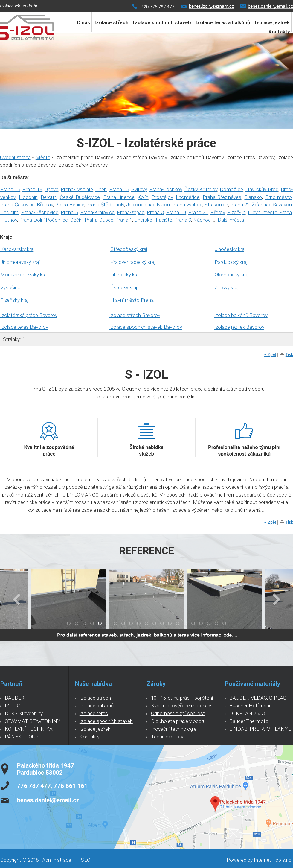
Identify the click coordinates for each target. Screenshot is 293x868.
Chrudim (9, 212)
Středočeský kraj (129, 249)
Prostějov (162, 197)
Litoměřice (188, 197)
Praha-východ (187, 205)
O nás (83, 22)
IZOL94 (13, 706)
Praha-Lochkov (166, 189)
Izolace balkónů (97, 706)
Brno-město (278, 197)
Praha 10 (176, 212)
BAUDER (15, 698)
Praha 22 (240, 205)
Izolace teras (94, 713)
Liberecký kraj (125, 275)
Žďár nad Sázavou (272, 205)
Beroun (49, 197)
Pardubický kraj (231, 262)
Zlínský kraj (227, 287)
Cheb (101, 189)
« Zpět (270, 354)
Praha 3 (155, 212)
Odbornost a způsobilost (178, 713)
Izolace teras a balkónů (223, 22)
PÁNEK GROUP (22, 737)
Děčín (76, 220)
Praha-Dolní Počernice (44, 220)
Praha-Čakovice (17, 205)
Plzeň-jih (236, 212)
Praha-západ (131, 212)
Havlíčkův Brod (262, 189)
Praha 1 (124, 220)
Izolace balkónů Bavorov (241, 315)
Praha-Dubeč (99, 220)
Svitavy (139, 189)
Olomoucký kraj (232, 275)
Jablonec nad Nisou (148, 205)
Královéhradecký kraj (133, 262)
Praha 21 (198, 212)
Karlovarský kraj (17, 249)
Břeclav (45, 205)
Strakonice (216, 205)
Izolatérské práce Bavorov (29, 315)
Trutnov (9, 220)
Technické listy (167, 737)
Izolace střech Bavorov (135, 315)
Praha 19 (32, 189)
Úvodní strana (15, 157)
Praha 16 (10, 189)
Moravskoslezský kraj (24, 275)
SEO (86, 860)
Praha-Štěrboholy (105, 205)
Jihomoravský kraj (20, 262)
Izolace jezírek (95, 729)
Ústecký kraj (124, 287)
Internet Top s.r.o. (273, 860)
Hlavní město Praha (270, 212)
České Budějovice (80, 197)
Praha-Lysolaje (77, 189)
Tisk (289, 354)
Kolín (143, 197)
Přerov (218, 212)
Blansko (253, 197)
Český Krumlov (201, 189)
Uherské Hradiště (153, 220)
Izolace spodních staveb (162, 22)
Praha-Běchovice (40, 212)
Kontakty (279, 32)
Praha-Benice (70, 205)
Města (43, 157)
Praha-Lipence (119, 197)
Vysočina (10, 287)
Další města (231, 220)
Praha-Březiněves (222, 197)
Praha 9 (183, 220)
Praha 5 (69, 212)
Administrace (57, 860)
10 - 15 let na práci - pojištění (182, 698)
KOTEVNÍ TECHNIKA (29, 729)
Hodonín (28, 197)
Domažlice (231, 189)
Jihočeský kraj (230, 249)
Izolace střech (112, 22)
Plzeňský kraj (15, 300)
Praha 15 (119, 189)
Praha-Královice (97, 212)
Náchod (202, 220)
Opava (51, 189)
